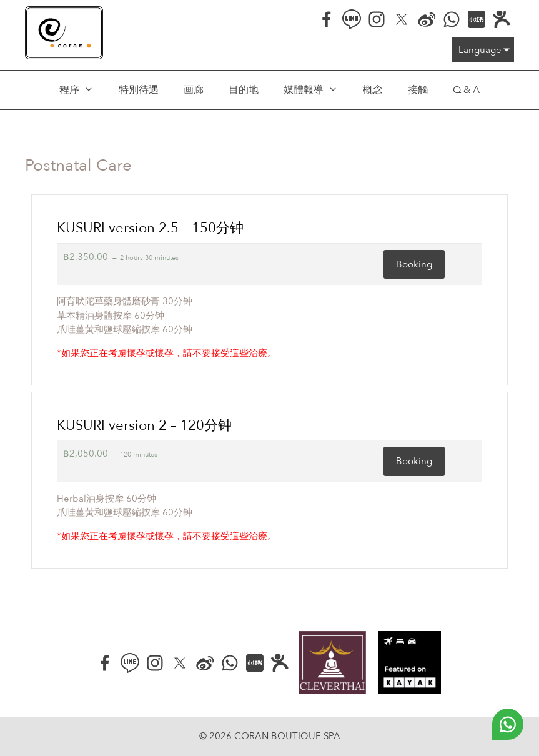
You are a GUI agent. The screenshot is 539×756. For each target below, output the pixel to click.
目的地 (244, 90)
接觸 (418, 90)
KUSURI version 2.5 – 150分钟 (150, 228)
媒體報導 (317, 90)
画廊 (194, 90)
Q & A (466, 90)
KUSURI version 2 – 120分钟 (144, 425)
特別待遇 (139, 90)
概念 (373, 90)
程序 (83, 90)
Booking (414, 264)
